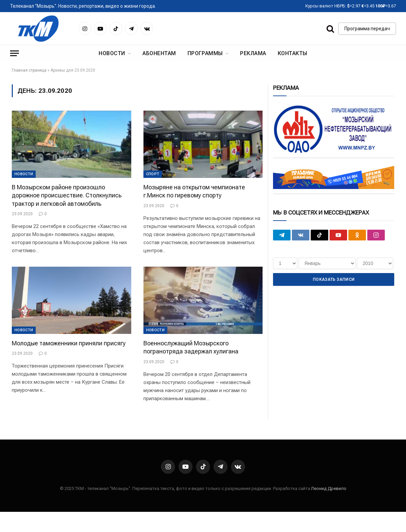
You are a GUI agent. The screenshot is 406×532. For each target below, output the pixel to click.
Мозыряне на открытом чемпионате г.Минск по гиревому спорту (194, 191)
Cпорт (153, 174)
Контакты (293, 53)
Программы (205, 53)
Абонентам (159, 53)
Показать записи (334, 279)
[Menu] (14, 53)
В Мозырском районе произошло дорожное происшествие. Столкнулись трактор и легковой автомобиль (67, 195)
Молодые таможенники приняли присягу (69, 343)
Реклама (253, 53)
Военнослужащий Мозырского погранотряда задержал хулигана (191, 347)
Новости (112, 53)
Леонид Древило (329, 488)
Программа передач (367, 29)
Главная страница (29, 70)
